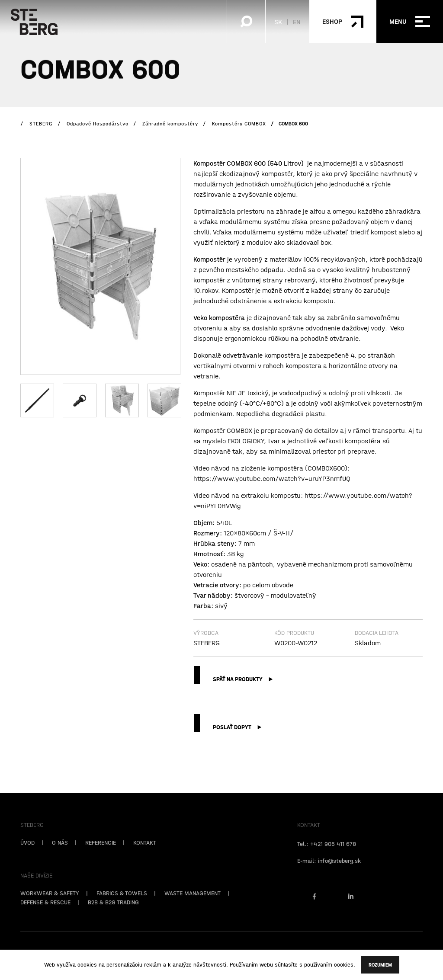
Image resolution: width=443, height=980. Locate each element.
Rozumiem (380, 965)
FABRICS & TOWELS (122, 907)
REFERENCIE (101, 857)
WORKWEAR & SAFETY (50, 907)
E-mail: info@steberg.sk (329, 875)
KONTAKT (145, 857)
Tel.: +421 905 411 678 (327, 858)
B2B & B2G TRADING (113, 916)
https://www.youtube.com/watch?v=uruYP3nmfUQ (272, 478)
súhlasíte (286, 965)
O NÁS (60, 857)
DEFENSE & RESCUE (45, 916)
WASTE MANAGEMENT (193, 907)
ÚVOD (27, 857)
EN (297, 22)
